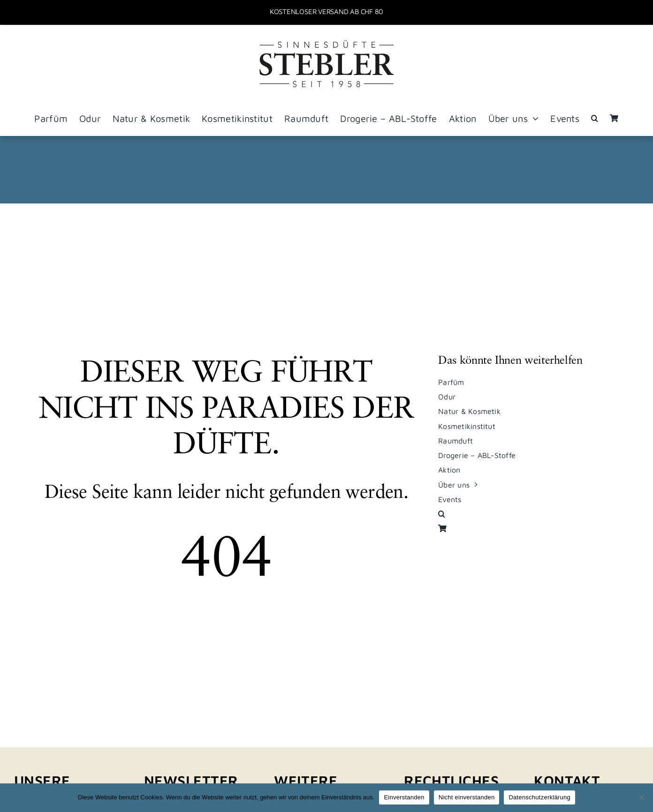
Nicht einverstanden (467, 797)
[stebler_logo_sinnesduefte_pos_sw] (326, 44)
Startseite (261, 169)
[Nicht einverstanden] (641, 797)
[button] (595, 119)
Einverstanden (404, 797)
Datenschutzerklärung (539, 797)
